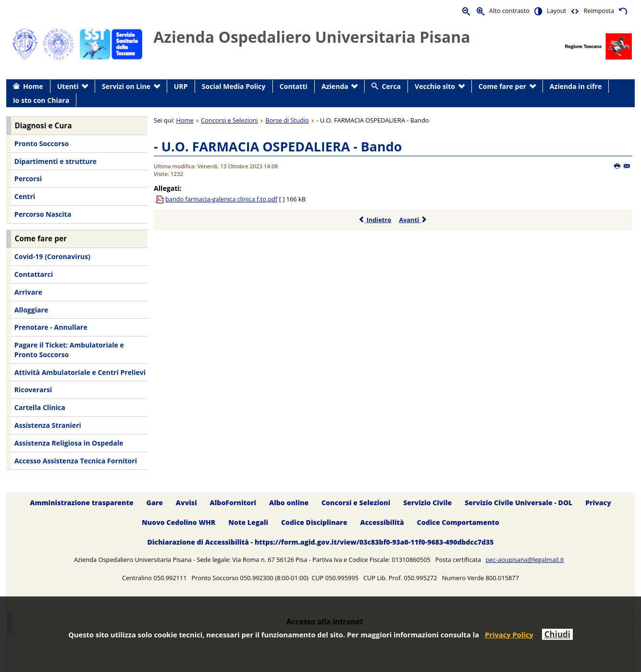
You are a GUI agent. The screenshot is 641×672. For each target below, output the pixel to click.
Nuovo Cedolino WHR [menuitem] (179, 522)
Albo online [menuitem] (289, 503)
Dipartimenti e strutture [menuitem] (55, 161)
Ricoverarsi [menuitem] (33, 390)
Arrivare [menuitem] (28, 292)
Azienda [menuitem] (335, 86)
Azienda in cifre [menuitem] (576, 86)
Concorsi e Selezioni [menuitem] (356, 503)
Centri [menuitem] (25, 196)
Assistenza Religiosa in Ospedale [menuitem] (69, 443)
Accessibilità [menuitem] (382, 522)
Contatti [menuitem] (294, 86)
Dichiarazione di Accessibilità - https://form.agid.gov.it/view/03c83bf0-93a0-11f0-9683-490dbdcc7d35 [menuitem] (320, 542)
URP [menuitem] (181, 86)
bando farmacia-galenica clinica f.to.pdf (221, 199)
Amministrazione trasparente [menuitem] (81, 503)
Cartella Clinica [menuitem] (40, 407)
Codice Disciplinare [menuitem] (314, 522)
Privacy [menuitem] (598, 503)
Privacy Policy (509, 635)
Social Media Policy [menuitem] (234, 86)
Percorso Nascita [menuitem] (43, 214)
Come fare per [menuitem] (502, 86)
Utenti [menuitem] (68, 86)
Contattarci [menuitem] (34, 274)
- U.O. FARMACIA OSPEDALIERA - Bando (278, 146)
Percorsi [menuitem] (28, 179)
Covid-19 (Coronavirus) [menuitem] (52, 256)
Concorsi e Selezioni (229, 120)
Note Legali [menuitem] (248, 522)
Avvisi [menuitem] (186, 503)
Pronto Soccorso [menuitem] (42, 143)
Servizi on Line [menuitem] (126, 86)
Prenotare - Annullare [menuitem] (51, 327)
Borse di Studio (287, 120)
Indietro (375, 220)
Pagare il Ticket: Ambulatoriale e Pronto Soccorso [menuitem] (69, 350)
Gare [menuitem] (155, 503)
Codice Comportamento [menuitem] (458, 522)
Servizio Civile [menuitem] (427, 503)
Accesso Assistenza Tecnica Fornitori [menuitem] (76, 461)
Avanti (413, 220)
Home (185, 120)
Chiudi (557, 634)
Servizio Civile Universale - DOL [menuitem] (518, 503)
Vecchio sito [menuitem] (435, 86)
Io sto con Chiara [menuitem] (41, 100)
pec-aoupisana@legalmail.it (525, 560)
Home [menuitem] (33, 86)
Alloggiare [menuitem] (31, 310)
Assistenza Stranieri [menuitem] (48, 425)
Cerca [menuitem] (391, 86)
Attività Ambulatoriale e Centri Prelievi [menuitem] (80, 372)
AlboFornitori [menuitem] (233, 503)
